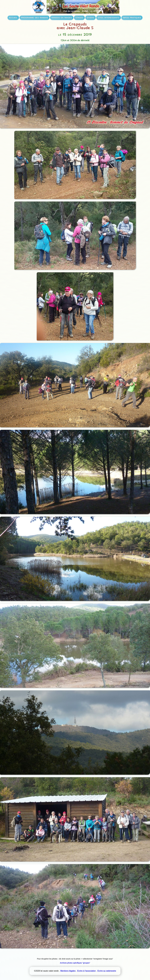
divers (91, 17)
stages (79, 17)
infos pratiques (132, 17)
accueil (13, 17)
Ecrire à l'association (86, 971)
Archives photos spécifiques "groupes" (75, 963)
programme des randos (34, 17)
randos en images (62, 17)
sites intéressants (109, 17)
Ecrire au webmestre (107, 971)
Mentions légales (68, 971)
